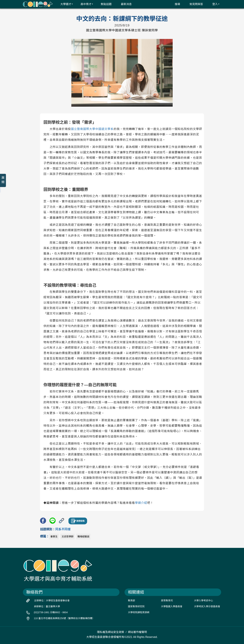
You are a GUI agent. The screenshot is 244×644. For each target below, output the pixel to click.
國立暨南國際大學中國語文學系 (92, 129)
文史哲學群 (67, 537)
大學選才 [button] (64, 4)
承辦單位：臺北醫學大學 (47, 606)
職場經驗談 (83, 537)
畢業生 (54, 537)
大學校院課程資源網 (139, 612)
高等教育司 (167, 601)
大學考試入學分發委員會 (207, 606)
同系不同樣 (63, 529)
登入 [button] (214, 4)
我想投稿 (78, 521)
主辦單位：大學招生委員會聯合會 (52, 601)
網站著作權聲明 (137, 632)
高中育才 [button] (85, 4)
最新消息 (124, 4)
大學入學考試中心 (204, 601)
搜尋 (175, 4)
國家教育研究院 (136, 606)
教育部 (131, 601)
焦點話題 (104, 4)
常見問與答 (194, 4)
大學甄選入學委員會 (172, 606)
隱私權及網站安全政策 (111, 632)
